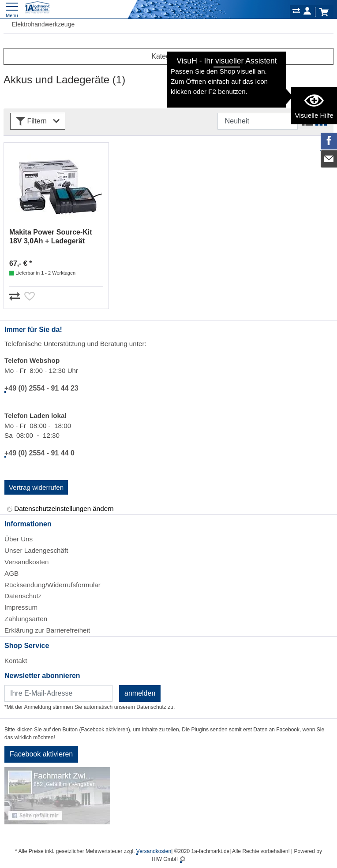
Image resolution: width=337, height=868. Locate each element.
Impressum (21, 607)
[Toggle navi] (12, 9)
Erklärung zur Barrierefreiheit (47, 630)
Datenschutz (23, 596)
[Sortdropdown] (258, 121)
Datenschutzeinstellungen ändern (60, 509)
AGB (11, 573)
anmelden (140, 693)
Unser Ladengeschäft (36, 550)
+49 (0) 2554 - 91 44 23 (41, 388)
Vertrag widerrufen (36, 487)
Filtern (38, 121)
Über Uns (19, 539)
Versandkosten (26, 562)
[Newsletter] (58, 693)
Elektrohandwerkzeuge (39, 24)
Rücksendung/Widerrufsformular (52, 585)
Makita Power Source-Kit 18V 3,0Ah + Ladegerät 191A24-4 (51, 237)
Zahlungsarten (26, 619)
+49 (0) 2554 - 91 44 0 (39, 453)
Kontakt (16, 661)
